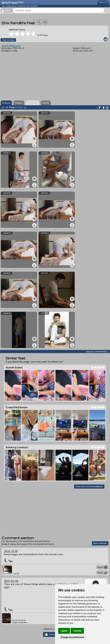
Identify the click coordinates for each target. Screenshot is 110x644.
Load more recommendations (89, 486)
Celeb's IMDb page (11, 46)
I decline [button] (77, 631)
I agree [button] (64, 631)
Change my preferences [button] (72, 637)
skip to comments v (97, 352)
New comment (100, 543)
